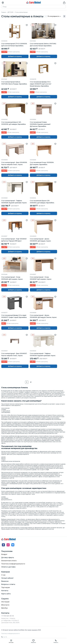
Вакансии (5, 581)
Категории (11, 641)
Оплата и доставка (8, 567)
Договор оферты (8, 558)
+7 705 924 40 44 (8, 616)
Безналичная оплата (9, 561)
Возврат (4, 555)
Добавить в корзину (15, 57)
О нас (3, 575)
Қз (4, 637)
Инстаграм (5, 602)
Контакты (5, 591)
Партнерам (6, 588)
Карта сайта (6, 594)
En (6, 637)
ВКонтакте (5, 605)
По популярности (55, 17)
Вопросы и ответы (8, 584)
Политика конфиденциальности (13, 564)
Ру (2, 637)
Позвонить (56, 641)
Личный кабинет (7, 578)
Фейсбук (5, 608)
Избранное (33, 641)
